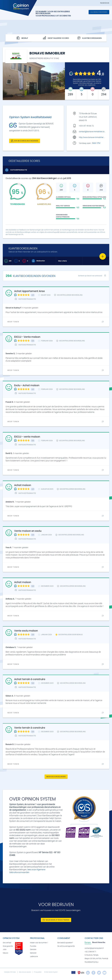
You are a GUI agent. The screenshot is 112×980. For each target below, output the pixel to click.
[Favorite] (103, 256)
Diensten (33, 949)
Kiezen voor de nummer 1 (39, 943)
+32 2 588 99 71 (90, 952)
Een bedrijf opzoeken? (65, 943)
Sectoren (33, 953)
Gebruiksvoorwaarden (25, 972)
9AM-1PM (96, 143)
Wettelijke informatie (10, 972)
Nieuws (5, 953)
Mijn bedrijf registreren (99, 12)
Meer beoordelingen (56, 777)
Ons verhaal (7, 943)
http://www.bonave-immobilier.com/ (93, 137)
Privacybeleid (38, 972)
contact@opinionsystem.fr (94, 948)
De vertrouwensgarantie (66, 946)
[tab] (88, 942)
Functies (33, 946)
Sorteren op (90, 276)
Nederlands (105, 3)
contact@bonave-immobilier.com (92, 132)
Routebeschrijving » (92, 962)
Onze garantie (8, 946)
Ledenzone (34, 956)
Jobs (5, 949)
